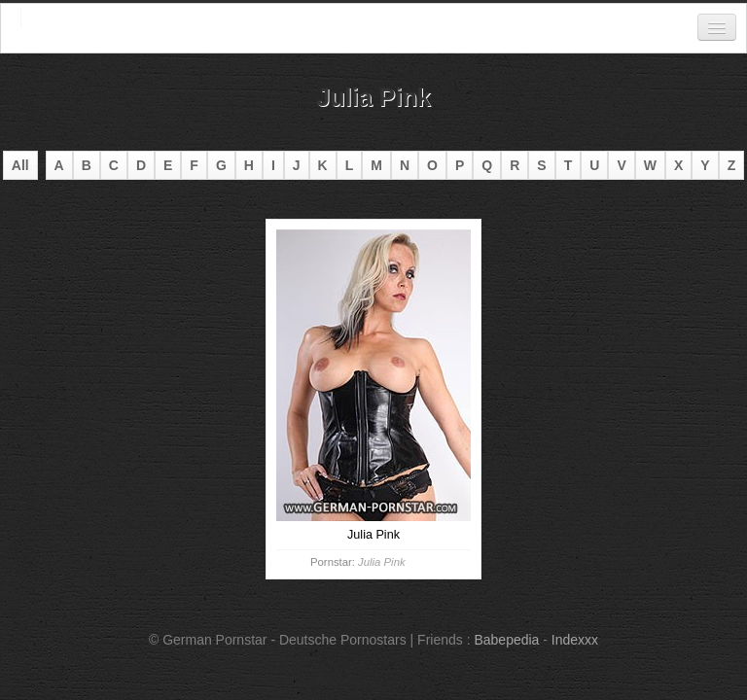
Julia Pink (381, 562)
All (20, 165)
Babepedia (506, 640)
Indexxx (575, 640)
